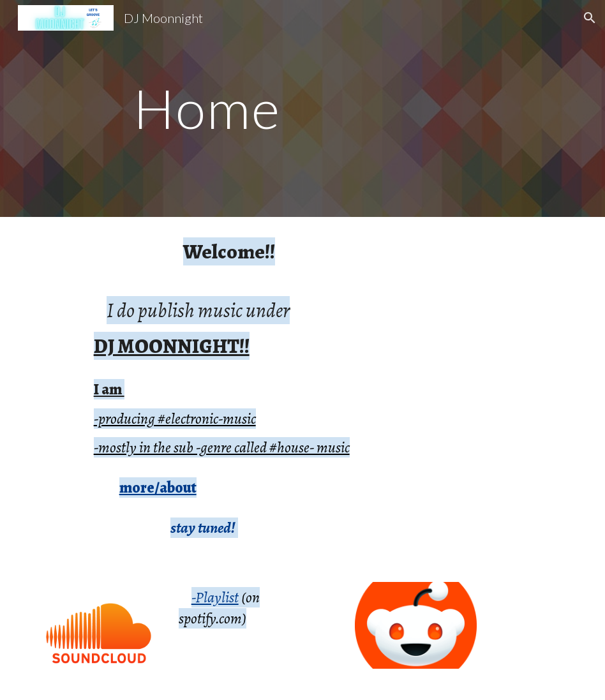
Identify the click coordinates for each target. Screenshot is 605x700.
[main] (303, 108)
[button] (590, 18)
